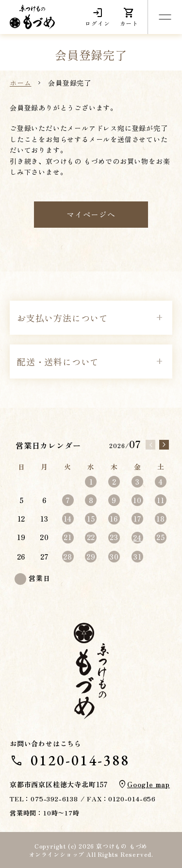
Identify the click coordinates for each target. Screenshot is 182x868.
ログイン (97, 17)
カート (129, 17)
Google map (149, 784)
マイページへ (91, 214)
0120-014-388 (80, 760)
